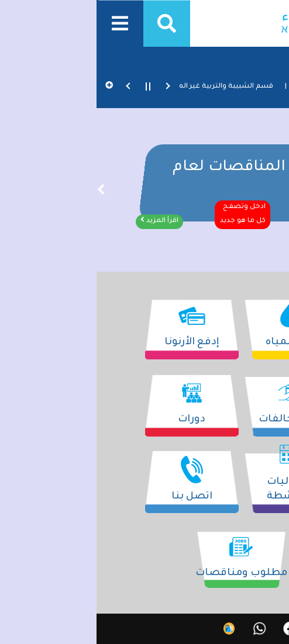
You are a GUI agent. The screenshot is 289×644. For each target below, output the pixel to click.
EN (252, 629)
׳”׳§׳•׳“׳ (285, 192)
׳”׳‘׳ (4, 192)
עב (277, 629)
